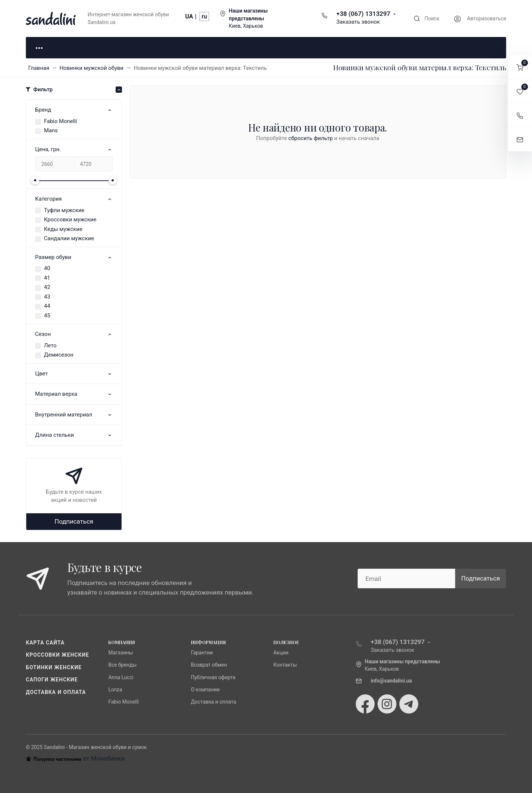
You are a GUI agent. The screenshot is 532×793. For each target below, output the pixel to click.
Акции (281, 653)
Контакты (285, 665)
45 (47, 316)
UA (189, 16)
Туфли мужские (64, 210)
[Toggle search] (427, 19)
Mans (51, 130)
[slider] (35, 180)
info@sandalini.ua (391, 681)
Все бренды (122, 665)
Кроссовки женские (57, 655)
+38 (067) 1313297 (363, 14)
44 (47, 306)
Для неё (63, 47)
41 (47, 278)
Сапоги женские (52, 680)
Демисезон (59, 355)
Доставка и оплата (56, 692)
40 (47, 268)
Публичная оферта (213, 677)
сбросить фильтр (311, 138)
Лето (50, 346)
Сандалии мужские (69, 238)
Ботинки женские (54, 667)
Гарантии (202, 653)
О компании (205, 690)
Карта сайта (45, 643)
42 (47, 287)
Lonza (115, 690)
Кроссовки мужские (70, 219)
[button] (520, 67)
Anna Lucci (121, 677)
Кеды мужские (63, 229)
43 (47, 297)
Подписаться (74, 521)
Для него (137, 47)
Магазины (121, 653)
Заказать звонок (358, 22)
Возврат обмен (209, 665)
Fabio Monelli (60, 121)
